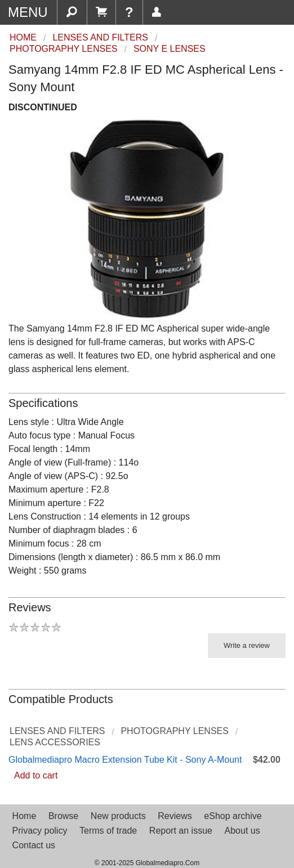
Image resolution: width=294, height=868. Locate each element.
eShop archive (233, 816)
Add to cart (36, 775)
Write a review (247, 645)
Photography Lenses (174, 731)
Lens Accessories (55, 742)
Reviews (175, 816)
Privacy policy (40, 831)
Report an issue (181, 831)
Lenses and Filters (57, 731)
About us (242, 831)
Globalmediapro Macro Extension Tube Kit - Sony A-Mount (125, 760)
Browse (63, 816)
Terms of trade (108, 831)
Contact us (34, 845)
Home (24, 816)
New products (118, 816)
